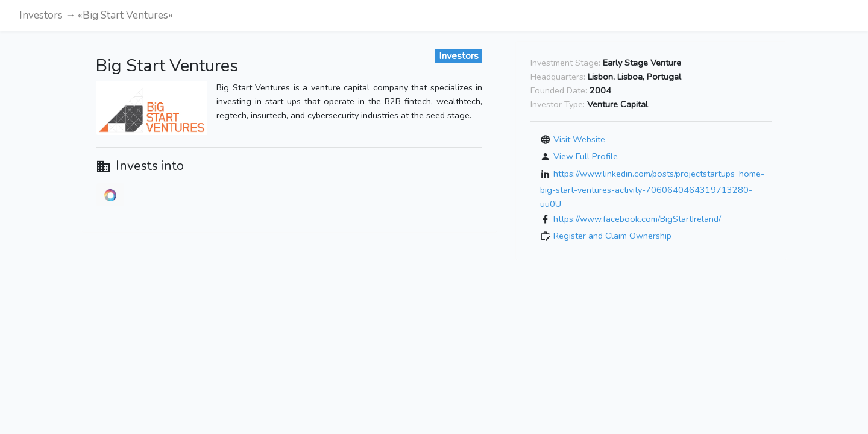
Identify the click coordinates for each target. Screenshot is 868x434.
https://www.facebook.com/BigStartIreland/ (637, 219)
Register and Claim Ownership (612, 236)
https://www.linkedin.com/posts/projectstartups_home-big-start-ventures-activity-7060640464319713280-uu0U (652, 189)
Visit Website (579, 139)
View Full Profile (586, 156)
